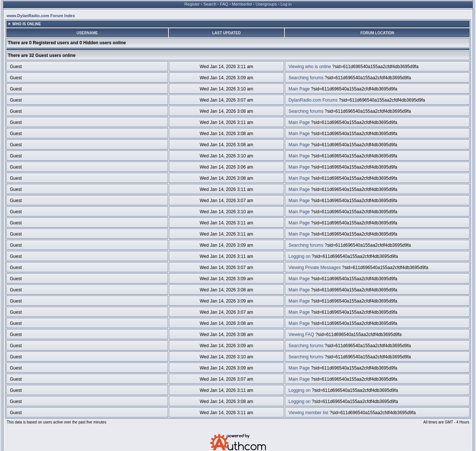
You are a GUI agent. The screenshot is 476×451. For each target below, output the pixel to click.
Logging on (300, 256)
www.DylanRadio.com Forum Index (41, 16)
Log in (286, 4)
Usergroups (266, 4)
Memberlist (242, 4)
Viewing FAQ (301, 335)
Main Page (299, 89)
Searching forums (306, 78)
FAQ (224, 4)
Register (192, 4)
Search (210, 4)
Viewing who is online (310, 67)
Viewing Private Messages (315, 268)
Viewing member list (308, 413)
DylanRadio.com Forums (313, 100)
